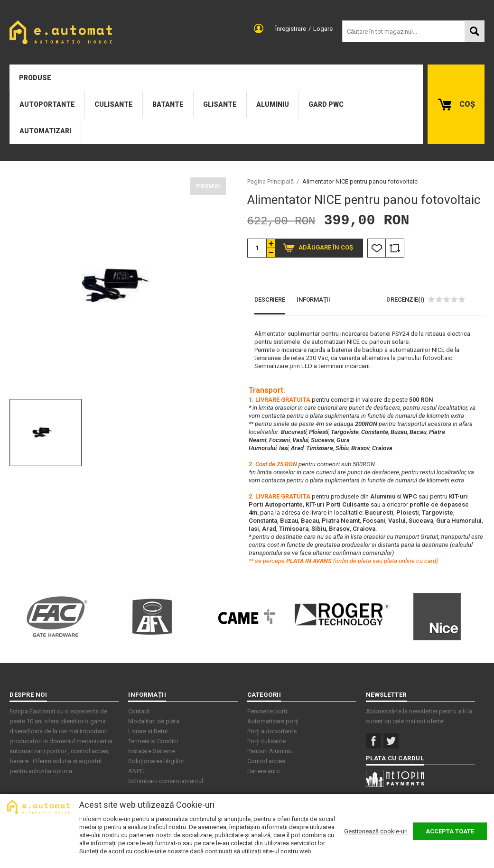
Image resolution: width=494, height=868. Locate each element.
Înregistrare (291, 29)
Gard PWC (326, 104)
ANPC (136, 771)
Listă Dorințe (377, 248)
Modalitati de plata (154, 721)
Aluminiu (273, 104)
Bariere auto (264, 771)
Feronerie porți (267, 711)
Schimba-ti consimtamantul (166, 781)
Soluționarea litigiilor (156, 761)
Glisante (220, 104)
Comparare (395, 248)
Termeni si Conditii (153, 741)
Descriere (270, 300)
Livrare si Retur (148, 731)
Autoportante (47, 104)
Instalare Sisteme (152, 751)
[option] (118, 286)
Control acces (266, 761)
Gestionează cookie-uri (376, 831)
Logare (323, 29)
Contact (139, 711)
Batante (168, 104)
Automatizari (45, 131)
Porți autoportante (272, 731)
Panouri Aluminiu (270, 751)
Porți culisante (266, 741)
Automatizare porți (273, 721)
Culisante (114, 104)
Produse (35, 78)
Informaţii (313, 300)
